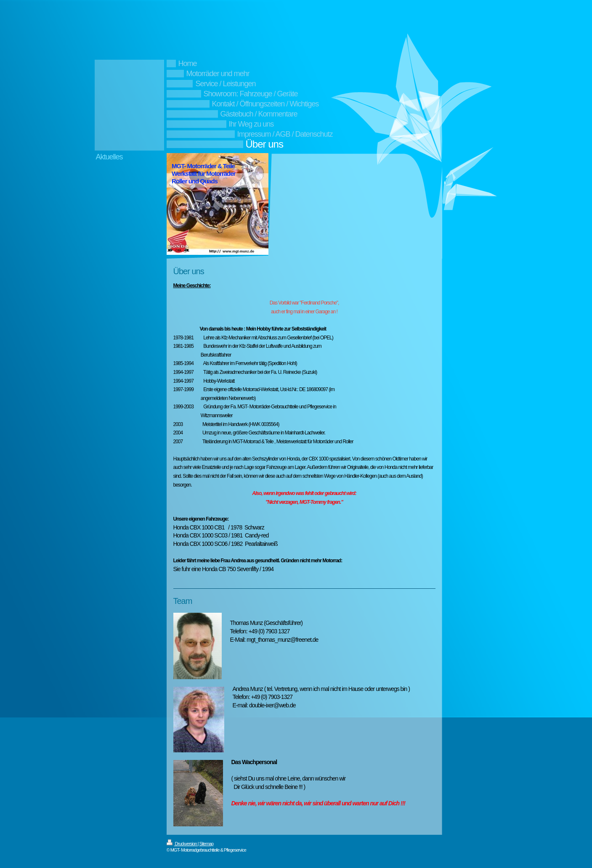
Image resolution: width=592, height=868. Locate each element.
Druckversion (182, 844)
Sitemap (206, 844)
